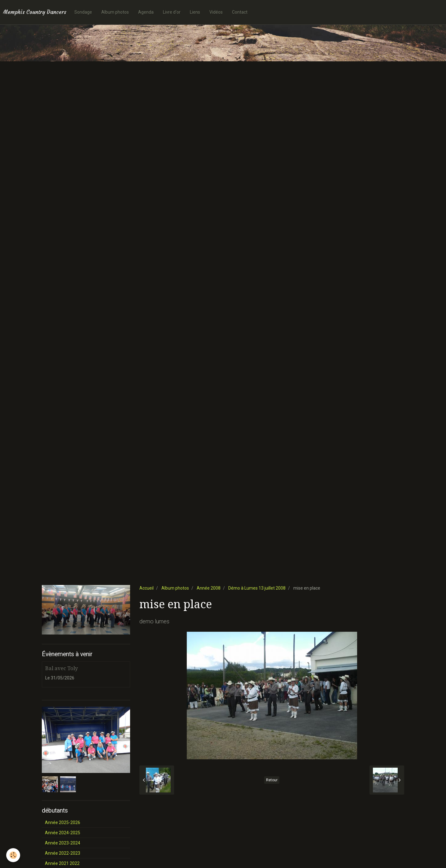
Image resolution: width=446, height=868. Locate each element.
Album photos (115, 12)
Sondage (83, 12)
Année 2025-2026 (63, 822)
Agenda (146, 12)
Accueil (146, 588)
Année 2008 (209, 588)
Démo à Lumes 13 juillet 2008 (257, 588)
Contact (240, 12)
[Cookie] (13, 855)
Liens (195, 12)
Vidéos (216, 12)
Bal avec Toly (61, 668)
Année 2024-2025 (63, 833)
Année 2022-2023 (63, 853)
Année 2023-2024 (63, 843)
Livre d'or (172, 12)
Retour (272, 780)
